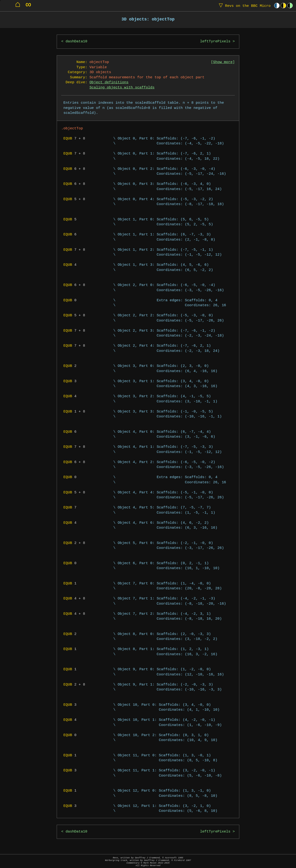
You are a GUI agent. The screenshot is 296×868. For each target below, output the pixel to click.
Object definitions (109, 82)
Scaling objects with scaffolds (122, 88)
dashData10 (76, 42)
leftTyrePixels (215, 42)
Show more (223, 62)
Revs (244, 6)
